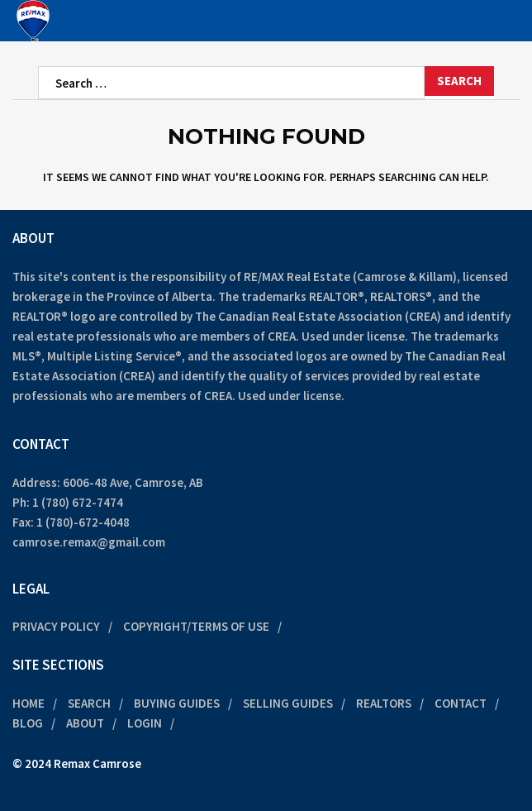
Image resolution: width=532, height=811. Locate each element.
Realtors (384, 703)
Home (28, 703)
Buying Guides (177, 703)
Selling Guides (288, 703)
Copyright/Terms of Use (196, 626)
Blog (28, 723)
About (85, 723)
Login (145, 723)
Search (89, 703)
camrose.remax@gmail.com (89, 542)
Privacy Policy (56, 626)
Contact (461, 703)
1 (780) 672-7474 (78, 502)
